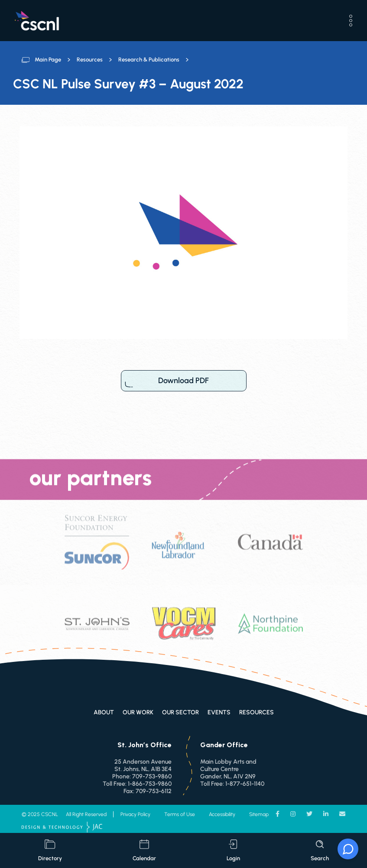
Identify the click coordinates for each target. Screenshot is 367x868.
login (233, 850)
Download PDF (184, 381)
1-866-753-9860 (150, 784)
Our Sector (180, 712)
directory (50, 850)
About (104, 712)
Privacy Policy (135, 814)
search (320, 850)
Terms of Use (180, 814)
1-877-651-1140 (245, 784)
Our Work (138, 712)
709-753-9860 (152, 776)
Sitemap (259, 814)
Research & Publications (149, 60)
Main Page (48, 60)
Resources (90, 60)
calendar (144, 850)
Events (219, 712)
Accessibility (222, 814)
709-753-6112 (154, 791)
